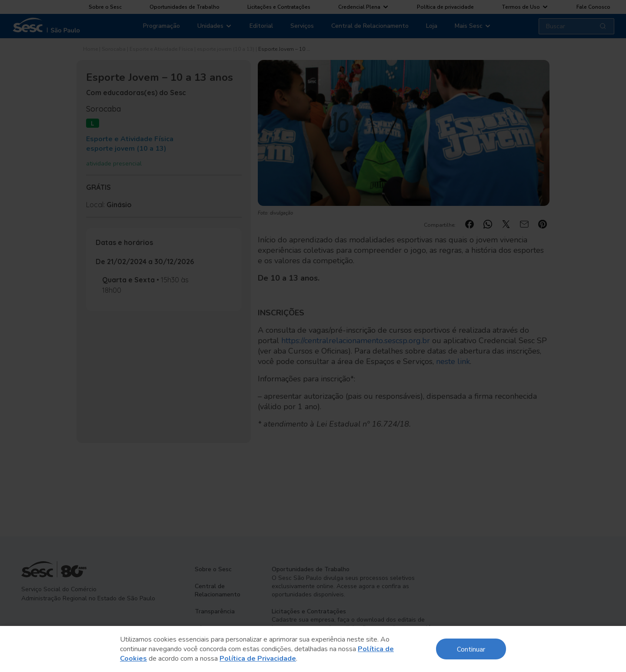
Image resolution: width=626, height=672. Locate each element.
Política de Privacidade (258, 659)
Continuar (471, 649)
